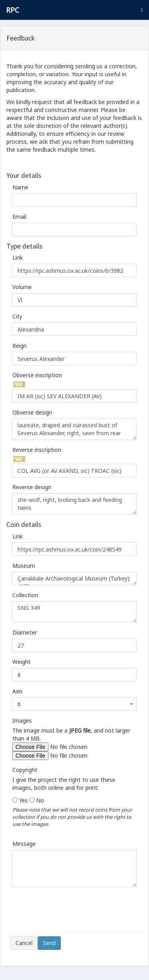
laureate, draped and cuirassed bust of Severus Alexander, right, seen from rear (74, 429)
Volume (22, 287)
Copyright (25, 770)
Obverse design (32, 412)
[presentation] (71, 912)
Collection (25, 595)
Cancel (24, 943)
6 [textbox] (19, 704)
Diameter (25, 632)
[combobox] (74, 704)
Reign (19, 346)
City (17, 316)
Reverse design (32, 487)
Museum (24, 566)
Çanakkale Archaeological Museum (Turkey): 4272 (74, 579)
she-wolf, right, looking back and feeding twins (74, 504)
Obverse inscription (37, 375)
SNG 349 (74, 612)
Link (17, 258)
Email (19, 217)
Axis (17, 691)
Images (22, 721)
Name (20, 187)
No (40, 800)
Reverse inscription (37, 450)
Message (24, 844)
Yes (23, 800)
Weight (21, 662)
